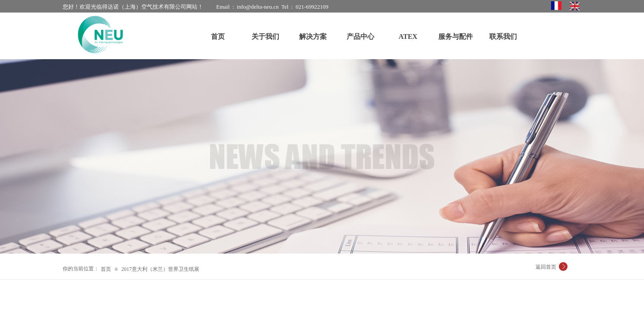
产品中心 (360, 36)
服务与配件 (456, 36)
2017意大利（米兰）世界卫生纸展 (160, 269)
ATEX (408, 36)
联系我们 (503, 36)
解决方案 (313, 36)
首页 (106, 269)
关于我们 (265, 36)
